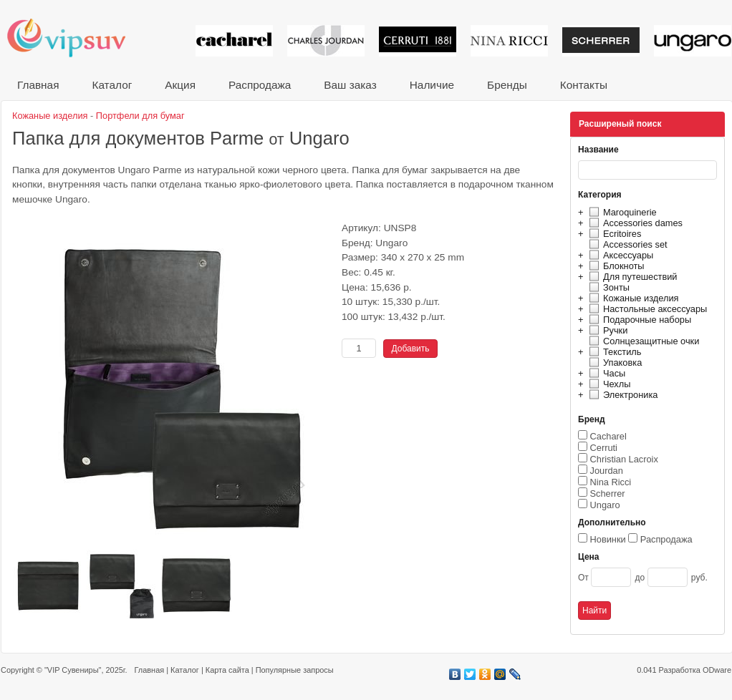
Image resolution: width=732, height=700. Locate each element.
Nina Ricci (611, 482)
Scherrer (608, 494)
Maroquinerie (621, 212)
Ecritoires (613, 234)
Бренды (507, 85)
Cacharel (608, 436)
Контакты (584, 85)
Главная (38, 85)
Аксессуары (619, 255)
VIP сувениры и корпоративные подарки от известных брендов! (76, 38)
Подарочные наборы (638, 320)
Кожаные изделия (632, 298)
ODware (717, 670)
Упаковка (613, 363)
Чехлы (608, 384)
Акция (180, 85)
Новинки (608, 539)
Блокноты (615, 266)
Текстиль (613, 352)
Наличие (432, 85)
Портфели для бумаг (140, 116)
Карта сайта (227, 670)
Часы (605, 373)
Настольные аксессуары (646, 309)
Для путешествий (631, 277)
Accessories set (626, 244)
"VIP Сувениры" (73, 670)
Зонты (607, 287)
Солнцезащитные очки (642, 341)
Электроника (621, 395)
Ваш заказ (350, 85)
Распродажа (260, 85)
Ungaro (605, 505)
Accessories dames (634, 223)
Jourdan (607, 471)
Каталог (112, 85)
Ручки (606, 330)
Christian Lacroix (624, 459)
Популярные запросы (295, 670)
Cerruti (604, 448)
